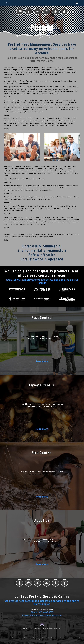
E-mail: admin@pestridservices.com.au (42, 615)
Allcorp (54, 628)
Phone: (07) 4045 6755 (42, 612)
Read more (42, 361)
